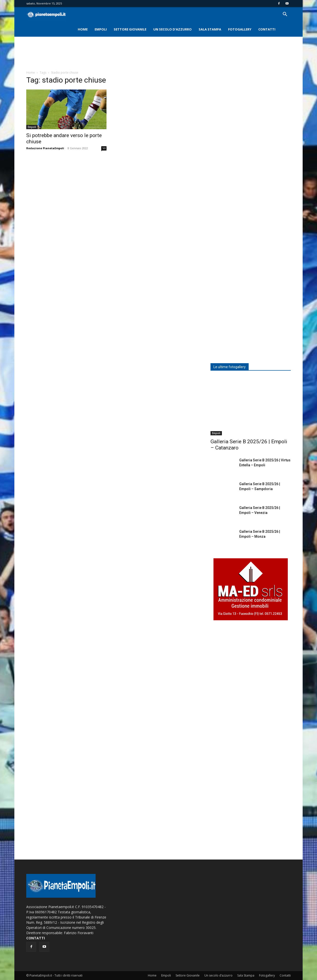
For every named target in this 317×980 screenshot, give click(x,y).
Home (83, 29)
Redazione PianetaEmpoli (45, 148)
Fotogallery (240, 29)
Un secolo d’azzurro (172, 29)
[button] (285, 15)
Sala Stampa (210, 29)
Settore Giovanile (130, 29)
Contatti (267, 29)
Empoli (101, 29)
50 (104, 148)
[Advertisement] (158, 54)
